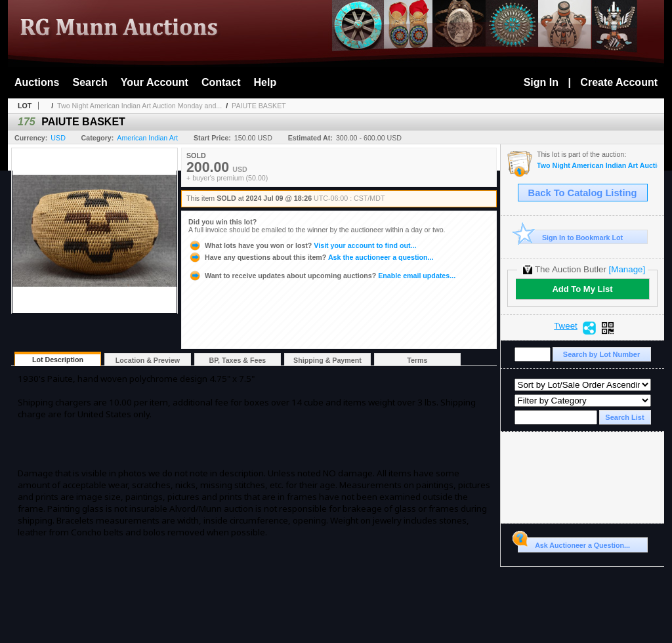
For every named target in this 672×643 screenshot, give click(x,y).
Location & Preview (148, 360)
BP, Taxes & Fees (238, 360)
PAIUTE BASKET (259, 106)
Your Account (155, 82)
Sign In (541, 82)
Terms (417, 360)
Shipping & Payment (327, 360)
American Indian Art (147, 138)
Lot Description (58, 360)
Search (90, 82)
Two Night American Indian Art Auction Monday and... (139, 106)
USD (58, 138)
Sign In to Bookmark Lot (571, 237)
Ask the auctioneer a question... (311, 257)
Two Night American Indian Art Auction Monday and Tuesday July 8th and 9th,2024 (597, 166)
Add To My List (582, 289)
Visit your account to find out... (302, 245)
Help (265, 82)
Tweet (566, 326)
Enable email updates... (322, 276)
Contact (221, 82)
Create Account (619, 82)
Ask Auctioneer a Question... (574, 543)
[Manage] (627, 269)
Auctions (37, 82)
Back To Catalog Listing (583, 193)
